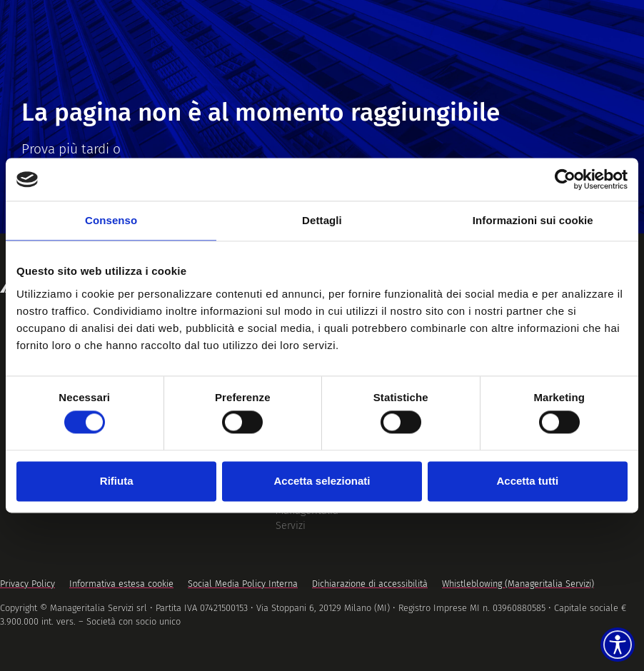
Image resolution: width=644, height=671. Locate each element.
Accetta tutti (527, 481)
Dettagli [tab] (322, 220)
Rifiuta (117, 481)
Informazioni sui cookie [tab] (533, 220)
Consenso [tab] (111, 220)
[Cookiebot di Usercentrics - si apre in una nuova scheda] (565, 179)
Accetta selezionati (322, 481)
